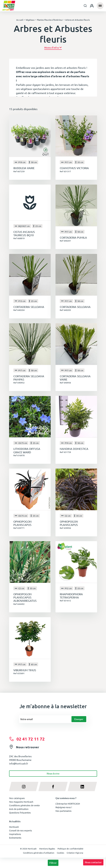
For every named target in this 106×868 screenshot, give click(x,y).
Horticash (14, 827)
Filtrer (53, 863)
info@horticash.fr (19, 763)
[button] (53, 48)
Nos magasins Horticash (21, 802)
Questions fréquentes (20, 813)
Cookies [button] (60, 853)
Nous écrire (53, 773)
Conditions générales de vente (24, 805)
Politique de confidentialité (70, 849)
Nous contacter (93, 862)
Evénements (15, 838)
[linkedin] (82, 786)
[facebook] (53, 786)
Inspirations (15, 834)
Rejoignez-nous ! (64, 807)
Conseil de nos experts (21, 830)
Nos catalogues (17, 798)
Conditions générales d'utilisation (39, 853)
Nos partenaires (63, 811)
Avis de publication (19, 809)
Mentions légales (47, 849)
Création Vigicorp (75, 853)
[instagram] (24, 786)
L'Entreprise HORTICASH (68, 804)
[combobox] (85, 6)
